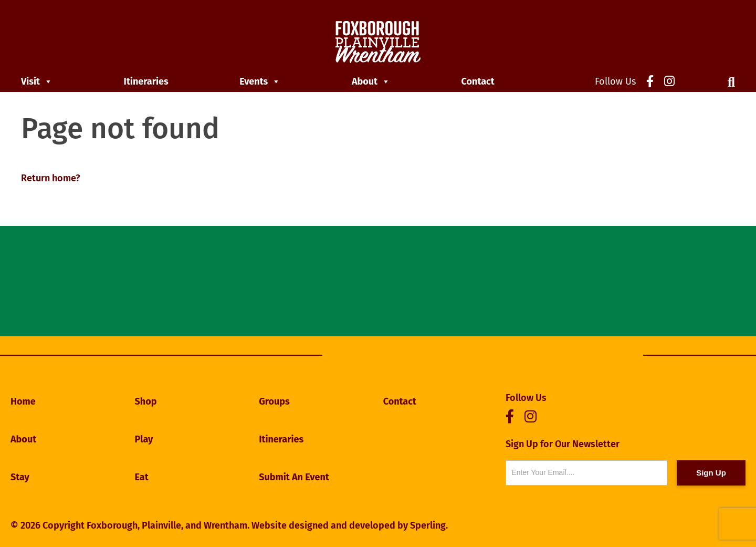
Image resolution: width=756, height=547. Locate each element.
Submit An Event (294, 477)
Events (260, 81)
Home (23, 401)
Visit (37, 81)
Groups (274, 401)
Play (144, 439)
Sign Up (711, 473)
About (371, 81)
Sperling (428, 525)
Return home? (51, 178)
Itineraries (146, 81)
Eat (142, 477)
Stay (20, 477)
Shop (146, 401)
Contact (478, 81)
